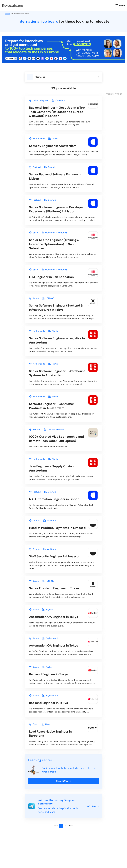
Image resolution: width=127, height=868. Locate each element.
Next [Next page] (71, 843)
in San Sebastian (55, 250)
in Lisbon (57, 178)
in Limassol (52, 540)
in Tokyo (57, 314)
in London (55, 112)
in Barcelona (52, 751)
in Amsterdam (54, 146)
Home (9, 14)
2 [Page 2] (66, 843)
